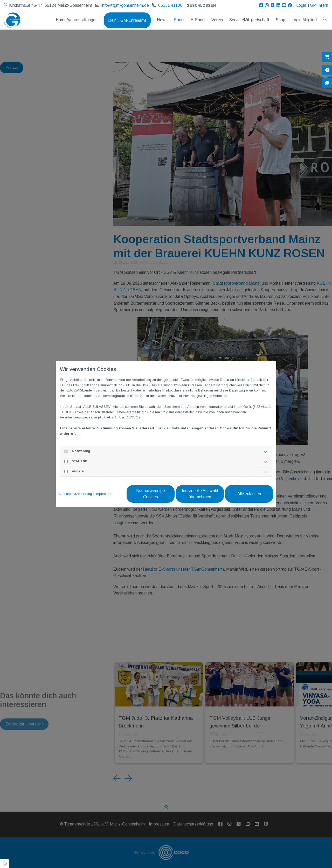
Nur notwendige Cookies (151, 494)
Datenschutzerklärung (75, 494)
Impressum (104, 494)
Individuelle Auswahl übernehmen (200, 494)
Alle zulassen (249, 494)
